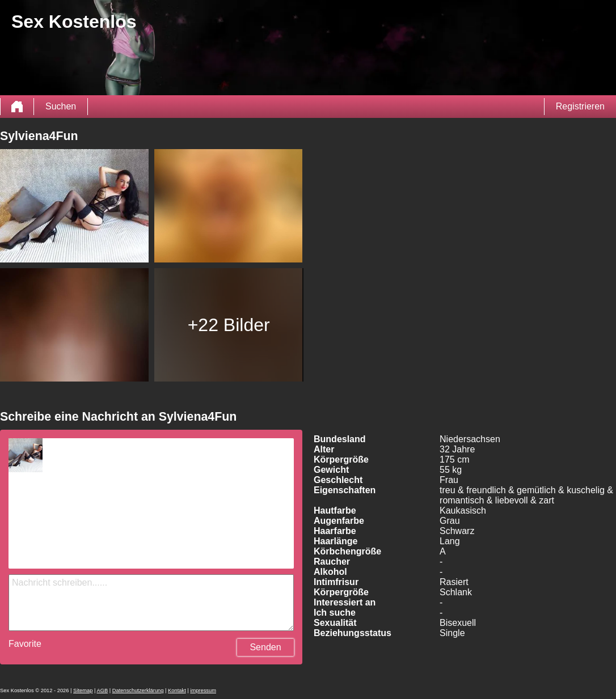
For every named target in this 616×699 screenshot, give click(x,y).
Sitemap (83, 690)
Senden (265, 647)
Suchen (61, 106)
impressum (203, 690)
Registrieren (580, 106)
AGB (102, 690)
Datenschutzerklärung (138, 690)
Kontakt (177, 690)
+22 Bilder (229, 325)
